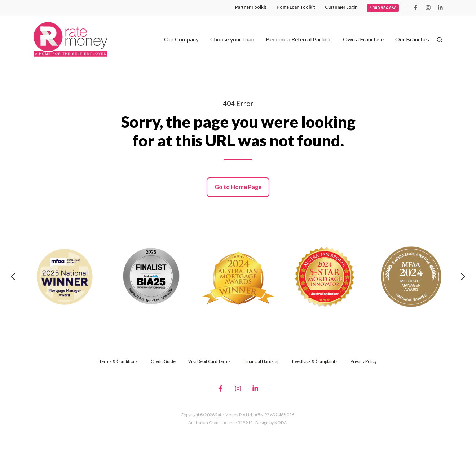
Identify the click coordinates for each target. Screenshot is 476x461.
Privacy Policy (364, 361)
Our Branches (412, 39)
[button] (440, 40)
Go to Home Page (238, 187)
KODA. (281, 423)
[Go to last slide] (13, 277)
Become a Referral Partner (299, 39)
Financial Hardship (262, 361)
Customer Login (341, 7)
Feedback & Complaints (315, 361)
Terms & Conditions (118, 361)
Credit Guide (163, 361)
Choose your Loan (232, 39)
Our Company (181, 39)
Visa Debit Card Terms (210, 361)
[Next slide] (463, 277)
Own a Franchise (363, 39)
